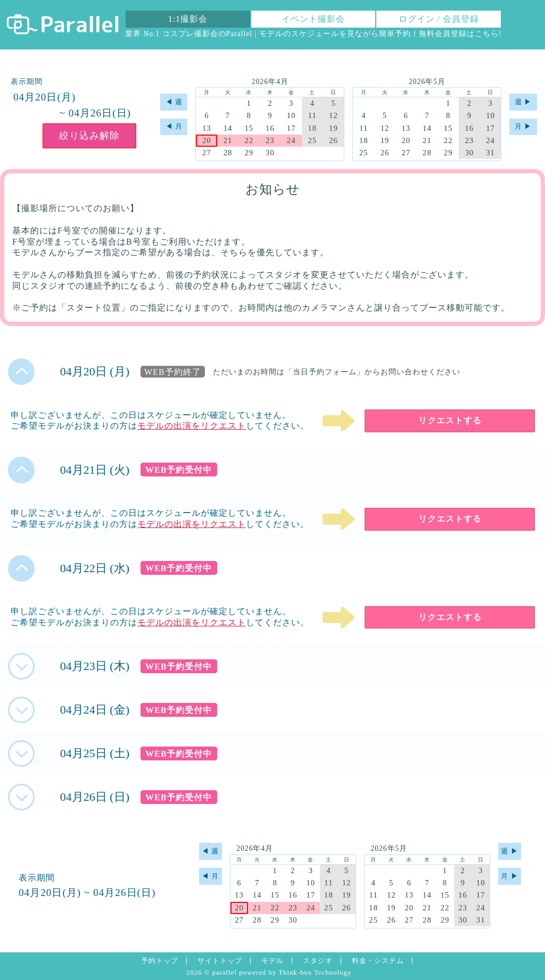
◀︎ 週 (174, 102)
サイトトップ (220, 961)
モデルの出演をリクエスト (192, 426)
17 (291, 128)
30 (270, 153)
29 (249, 153)
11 (312, 115)
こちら (487, 34)
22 (249, 140)
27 (207, 153)
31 (490, 153)
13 (207, 128)
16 (270, 128)
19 (333, 128)
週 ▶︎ (523, 102)
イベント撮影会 (313, 19)
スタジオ (318, 961)
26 (333, 140)
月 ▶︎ (523, 127)
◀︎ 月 (174, 127)
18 (312, 128)
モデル (272, 961)
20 (207, 140)
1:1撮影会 (188, 19)
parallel (225, 973)
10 (291, 115)
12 (333, 115)
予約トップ (160, 961)
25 (312, 140)
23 (270, 140)
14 (228, 128)
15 (249, 128)
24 (291, 140)
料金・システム (378, 961)
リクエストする (450, 420)
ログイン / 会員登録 (439, 19)
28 (228, 153)
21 (228, 140)
